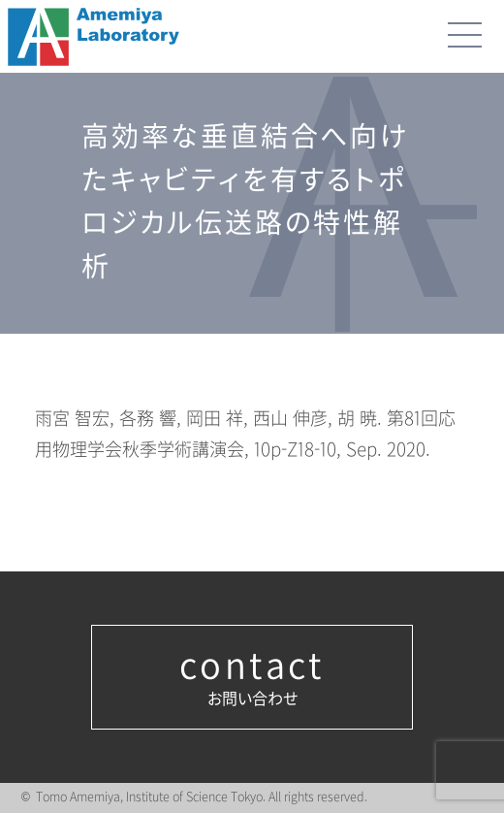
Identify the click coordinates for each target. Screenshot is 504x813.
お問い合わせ (252, 677)
